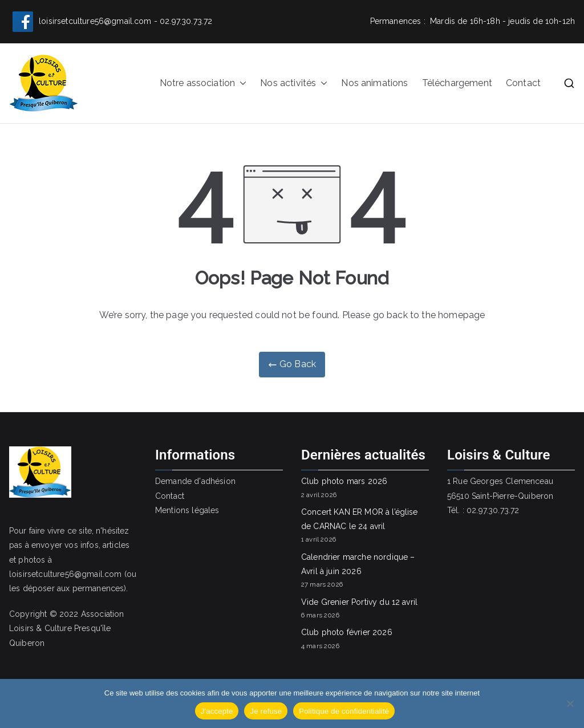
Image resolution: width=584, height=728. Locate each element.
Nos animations (374, 83)
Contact (523, 83)
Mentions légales (187, 510)
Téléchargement (457, 83)
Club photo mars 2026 (344, 481)
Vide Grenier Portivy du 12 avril (359, 602)
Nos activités (294, 84)
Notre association (203, 84)
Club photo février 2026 (347, 632)
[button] (241, 84)
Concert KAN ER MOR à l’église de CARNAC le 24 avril (360, 519)
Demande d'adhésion (195, 481)
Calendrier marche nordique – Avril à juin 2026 (358, 564)
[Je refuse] (570, 703)
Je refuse (266, 711)
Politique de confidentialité (344, 711)
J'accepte (217, 711)
